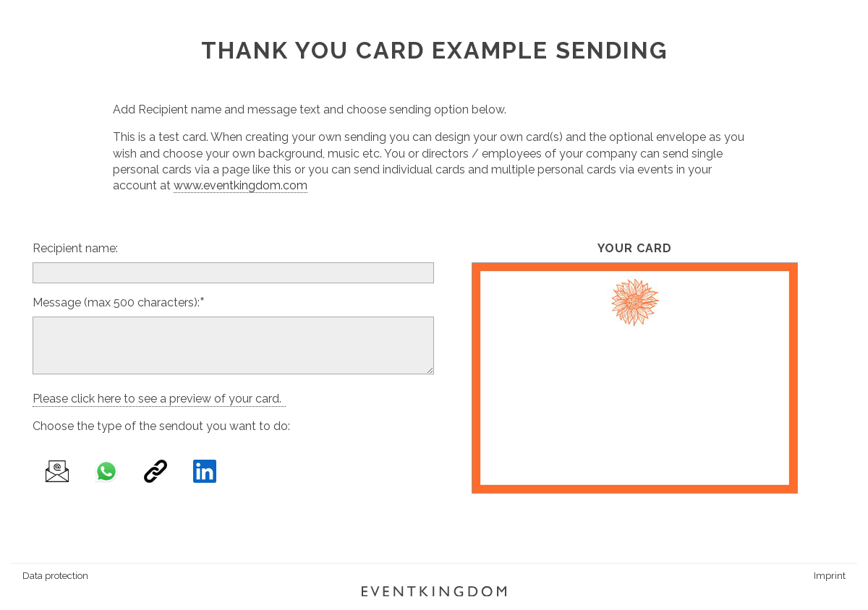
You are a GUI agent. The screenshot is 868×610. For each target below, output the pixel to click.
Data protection (55, 576)
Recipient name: (75, 248)
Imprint (830, 576)
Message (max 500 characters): (116, 302)
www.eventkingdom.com (241, 185)
